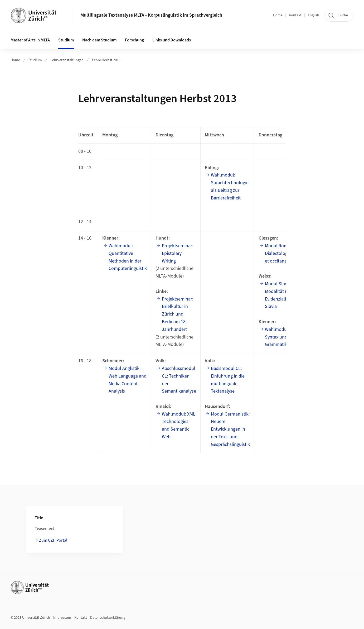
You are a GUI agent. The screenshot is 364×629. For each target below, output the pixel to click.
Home (278, 15)
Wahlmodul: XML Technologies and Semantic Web (179, 425)
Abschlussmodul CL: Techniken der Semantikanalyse (179, 380)
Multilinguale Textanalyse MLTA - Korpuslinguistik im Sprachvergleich (151, 15)
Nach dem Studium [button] (99, 40)
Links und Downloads (172, 40)
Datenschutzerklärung (108, 618)
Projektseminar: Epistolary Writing (178, 253)
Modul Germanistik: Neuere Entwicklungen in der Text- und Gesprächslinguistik (230, 429)
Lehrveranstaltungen (67, 60)
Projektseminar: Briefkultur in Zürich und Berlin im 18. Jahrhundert (178, 314)
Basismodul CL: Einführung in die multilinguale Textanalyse (228, 380)
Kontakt (295, 15)
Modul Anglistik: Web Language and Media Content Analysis (128, 380)
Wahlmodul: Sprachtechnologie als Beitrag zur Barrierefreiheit (230, 186)
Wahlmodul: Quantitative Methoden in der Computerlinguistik (128, 257)
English (314, 15)
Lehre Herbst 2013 (106, 60)
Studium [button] (66, 40)
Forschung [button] (134, 40)
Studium (35, 60)
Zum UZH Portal (53, 540)
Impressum (62, 618)
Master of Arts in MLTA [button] (30, 40)
